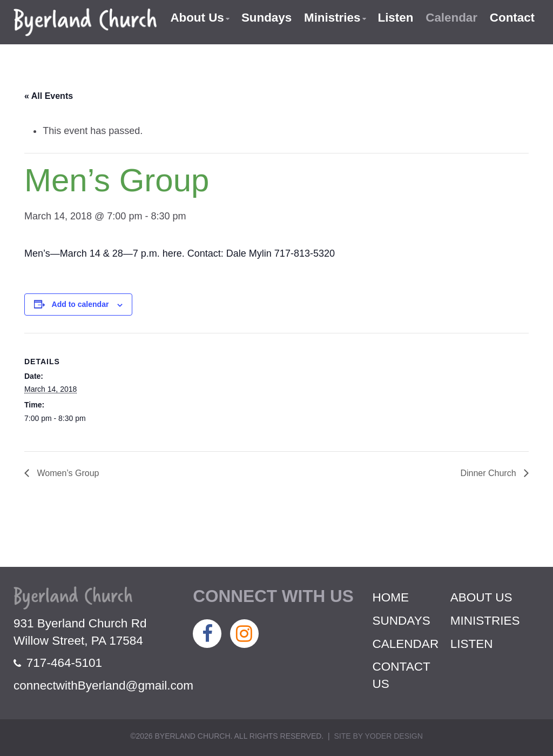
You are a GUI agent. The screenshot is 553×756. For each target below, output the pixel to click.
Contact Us (402, 675)
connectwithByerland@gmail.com (103, 685)
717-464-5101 (58, 663)
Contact (512, 18)
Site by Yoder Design (378, 736)
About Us (195, 18)
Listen (395, 18)
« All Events (49, 96)
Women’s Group (67, 473)
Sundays (265, 18)
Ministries (331, 18)
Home (391, 597)
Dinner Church (489, 473)
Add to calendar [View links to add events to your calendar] (80, 304)
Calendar (451, 18)
